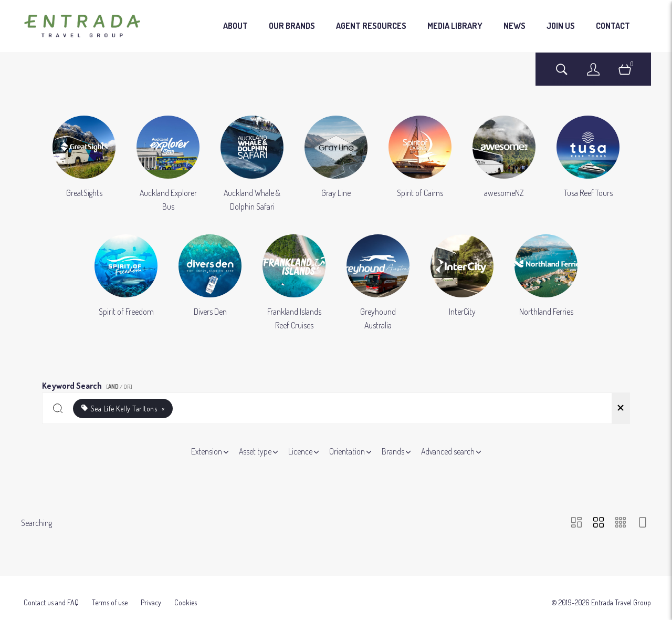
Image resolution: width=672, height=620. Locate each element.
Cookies (186, 590)
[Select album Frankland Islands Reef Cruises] (294, 283)
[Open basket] (625, 74)
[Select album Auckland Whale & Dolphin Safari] (252, 164)
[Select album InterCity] (462, 283)
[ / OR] (119, 387)
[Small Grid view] (621, 523)
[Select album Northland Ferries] (546, 283)
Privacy (151, 590)
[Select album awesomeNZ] (504, 164)
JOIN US (561, 26)
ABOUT (235, 26)
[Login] (593, 74)
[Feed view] (643, 523)
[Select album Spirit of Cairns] (420, 164)
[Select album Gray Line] (336, 164)
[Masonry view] (576, 523)
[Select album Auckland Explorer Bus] (168, 164)
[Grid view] (598, 523)
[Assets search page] (562, 74)
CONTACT (613, 26)
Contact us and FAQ (51, 590)
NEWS (514, 26)
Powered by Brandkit (336, 612)
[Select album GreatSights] (84, 164)
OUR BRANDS (292, 26)
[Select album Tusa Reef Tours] (588, 164)
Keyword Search (89, 384)
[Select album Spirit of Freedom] (126, 283)
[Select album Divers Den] (210, 283)
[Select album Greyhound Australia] (378, 283)
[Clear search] (621, 408)
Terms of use (110, 590)
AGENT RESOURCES (371, 26)
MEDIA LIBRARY (455, 26)
